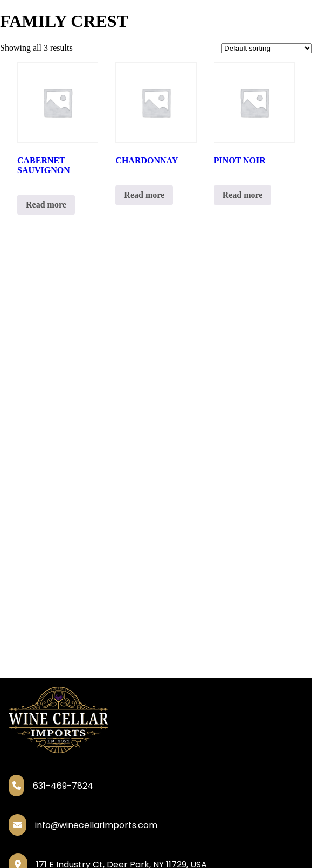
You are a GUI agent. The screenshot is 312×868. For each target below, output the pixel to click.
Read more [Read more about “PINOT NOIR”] (243, 195)
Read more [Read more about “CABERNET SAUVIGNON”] (46, 205)
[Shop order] (267, 48)
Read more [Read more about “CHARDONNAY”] (144, 195)
